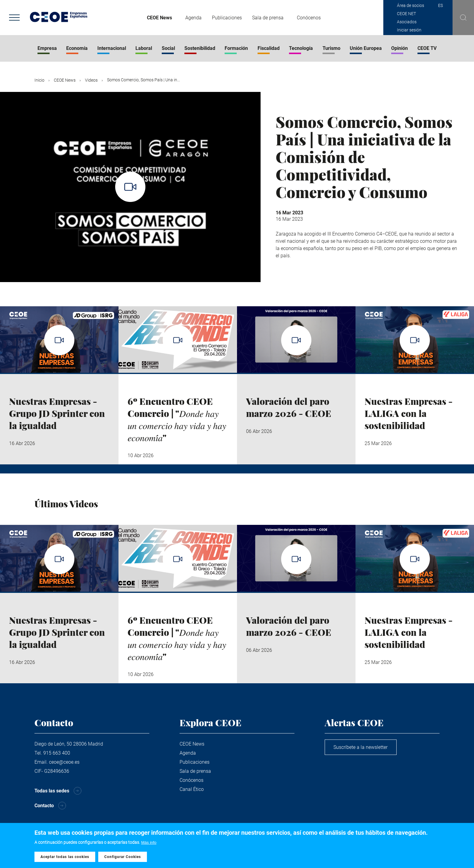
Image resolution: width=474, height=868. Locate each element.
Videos (91, 80)
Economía (77, 48)
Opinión (399, 48)
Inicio (39, 80)
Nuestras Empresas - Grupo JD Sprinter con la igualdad (57, 413)
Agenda (193, 18)
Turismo (331, 48)
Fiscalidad (269, 48)
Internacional (112, 48)
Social (168, 48)
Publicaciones (227, 18)
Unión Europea (366, 48)
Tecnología (301, 48)
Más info (149, 843)
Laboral (144, 48)
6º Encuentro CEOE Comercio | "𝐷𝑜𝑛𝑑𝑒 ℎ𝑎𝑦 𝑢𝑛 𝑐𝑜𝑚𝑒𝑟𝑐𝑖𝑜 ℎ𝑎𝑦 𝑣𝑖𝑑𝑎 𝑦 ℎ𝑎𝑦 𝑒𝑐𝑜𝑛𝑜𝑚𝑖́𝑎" (177, 419)
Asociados (407, 22)
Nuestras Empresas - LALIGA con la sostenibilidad (409, 413)
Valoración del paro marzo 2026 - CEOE (289, 407)
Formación (236, 48)
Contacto (44, 806)
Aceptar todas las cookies (65, 857)
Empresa (47, 48)
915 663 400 (57, 753)
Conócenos (309, 18)
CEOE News (159, 18)
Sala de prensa (268, 18)
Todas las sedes (52, 791)
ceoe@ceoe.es (64, 762)
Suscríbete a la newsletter (361, 747)
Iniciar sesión (409, 30)
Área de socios (411, 5)
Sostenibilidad (200, 48)
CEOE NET (406, 14)
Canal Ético (192, 789)
